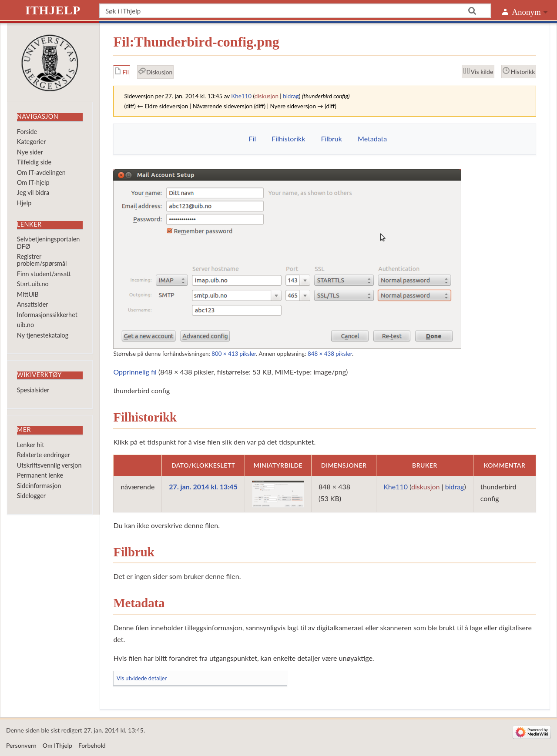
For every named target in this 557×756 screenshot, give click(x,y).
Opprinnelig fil (135, 372)
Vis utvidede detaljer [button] (142, 678)
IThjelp (53, 10)
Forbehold (92, 745)
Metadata (372, 139)
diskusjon (267, 96)
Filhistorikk (288, 139)
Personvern (21, 745)
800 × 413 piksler (234, 354)
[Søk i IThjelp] (295, 11)
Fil (253, 139)
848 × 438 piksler (330, 354)
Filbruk (331, 139)
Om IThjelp (57, 745)
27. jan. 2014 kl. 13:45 (203, 487)
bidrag (291, 96)
